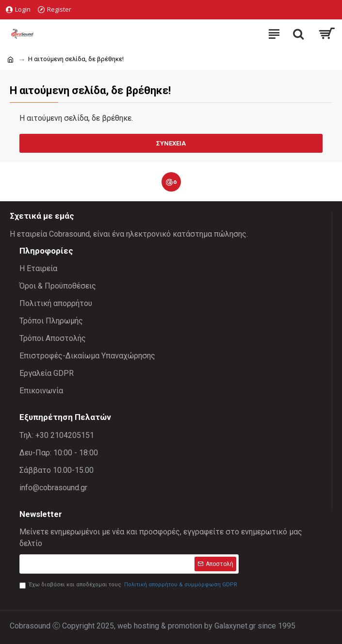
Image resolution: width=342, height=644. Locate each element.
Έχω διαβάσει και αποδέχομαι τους (129, 585)
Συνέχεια (171, 143)
